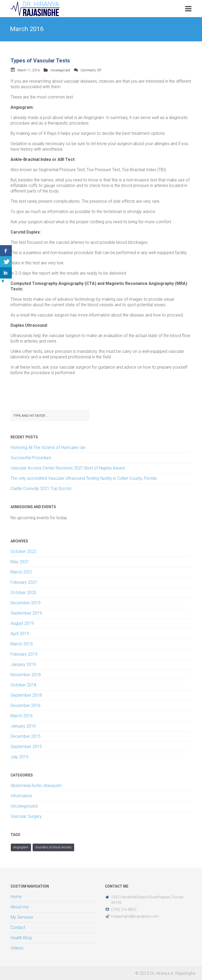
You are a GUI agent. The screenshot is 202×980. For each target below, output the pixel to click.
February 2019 (24, 654)
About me (20, 907)
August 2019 (22, 623)
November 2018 (26, 675)
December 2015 (26, 736)
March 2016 (22, 716)
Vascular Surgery (26, 816)
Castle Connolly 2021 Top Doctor (41, 489)
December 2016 (26, 706)
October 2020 (23, 593)
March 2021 (22, 572)
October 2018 (23, 685)
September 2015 (26, 747)
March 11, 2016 (29, 70)
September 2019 (26, 613)
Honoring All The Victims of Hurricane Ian (48, 447)
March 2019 (22, 644)
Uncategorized (60, 70)
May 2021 (20, 562)
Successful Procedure (31, 458)
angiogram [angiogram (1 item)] (21, 847)
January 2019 (23, 664)
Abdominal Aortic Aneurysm (36, 786)
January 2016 (23, 726)
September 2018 (26, 695)
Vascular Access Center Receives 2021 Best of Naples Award (68, 468)
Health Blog (21, 938)
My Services (22, 917)
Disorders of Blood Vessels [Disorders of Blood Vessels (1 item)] (53, 847)
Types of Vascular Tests (40, 61)
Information (21, 796)
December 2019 (26, 603)
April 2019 (20, 634)
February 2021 (24, 582)
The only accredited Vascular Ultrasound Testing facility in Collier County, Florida (84, 478)
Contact (18, 927)
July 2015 (19, 757)
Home (16, 897)
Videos (17, 948)
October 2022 (23, 551)
